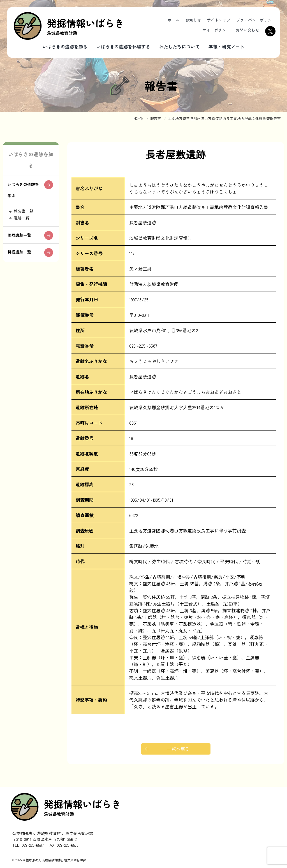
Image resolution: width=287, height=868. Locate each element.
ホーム (173, 20)
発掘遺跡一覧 (22, 258)
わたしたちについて (179, 46)
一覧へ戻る (179, 749)
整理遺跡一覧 (22, 240)
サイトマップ (219, 20)
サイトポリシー (216, 30)
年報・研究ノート (226, 46)
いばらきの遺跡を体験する (123, 46)
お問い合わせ (247, 30)
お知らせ (193, 20)
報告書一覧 (26, 213)
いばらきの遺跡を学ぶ (24, 190)
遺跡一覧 (24, 221)
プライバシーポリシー (256, 20)
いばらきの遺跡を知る (65, 46)
